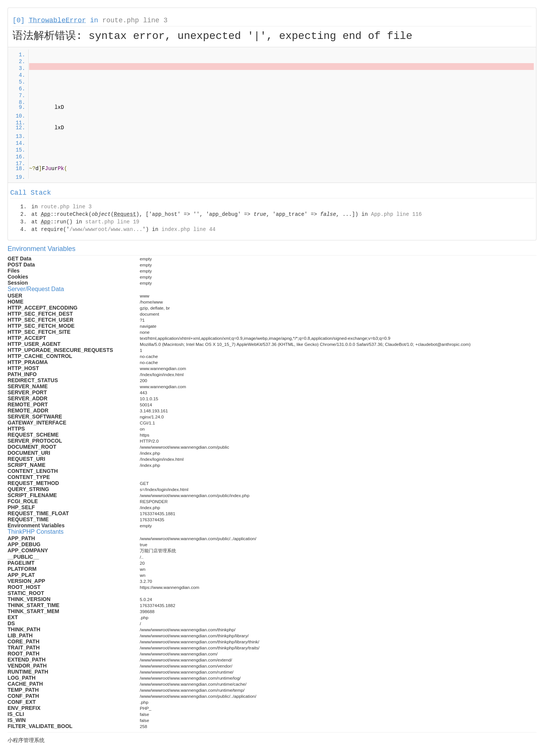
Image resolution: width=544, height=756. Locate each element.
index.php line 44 (188, 229)
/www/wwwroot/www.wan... (106, 229)
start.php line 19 (112, 222)
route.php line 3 (135, 20)
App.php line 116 (396, 214)
